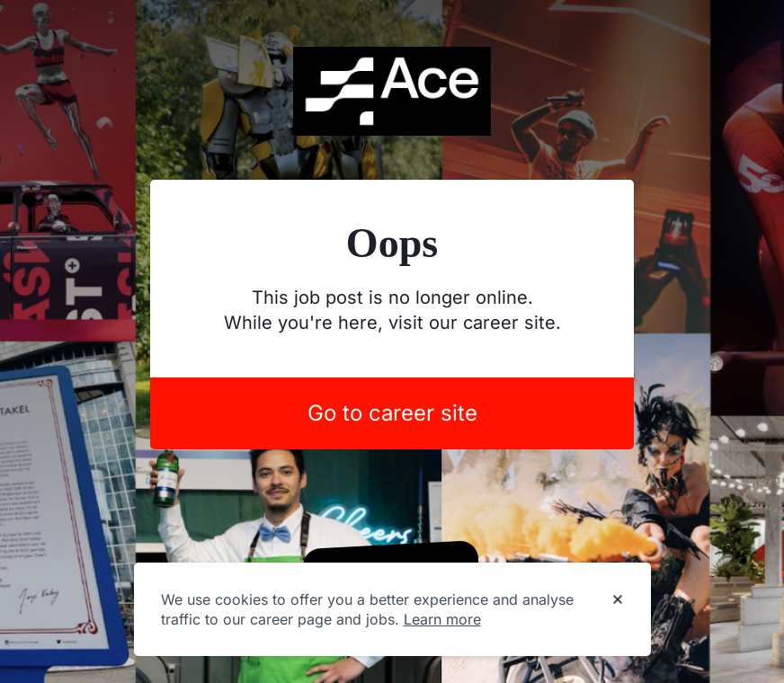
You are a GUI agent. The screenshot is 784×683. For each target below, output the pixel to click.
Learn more (442, 619)
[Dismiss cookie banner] (618, 600)
